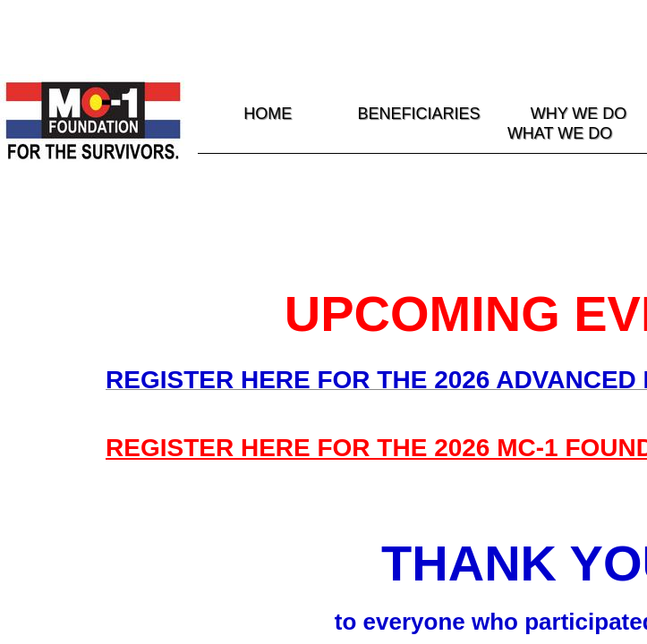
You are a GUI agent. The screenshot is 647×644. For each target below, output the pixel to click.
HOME (268, 114)
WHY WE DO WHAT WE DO (567, 123)
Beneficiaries (419, 114)
